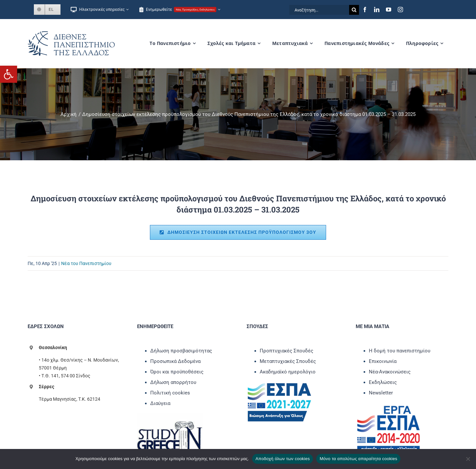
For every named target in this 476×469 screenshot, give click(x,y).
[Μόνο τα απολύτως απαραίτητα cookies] (468, 459)
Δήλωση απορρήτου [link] (173, 382)
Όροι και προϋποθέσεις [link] (177, 372)
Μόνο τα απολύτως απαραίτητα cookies (358, 459)
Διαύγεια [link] (160, 403)
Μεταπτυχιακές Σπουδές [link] (288, 361)
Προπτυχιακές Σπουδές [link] (286, 351)
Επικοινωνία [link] (383, 361)
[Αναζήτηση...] (319, 10)
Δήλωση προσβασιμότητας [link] (181, 351)
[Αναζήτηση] (354, 10)
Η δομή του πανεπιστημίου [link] (400, 351)
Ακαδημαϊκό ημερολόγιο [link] (288, 372)
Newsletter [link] (381, 393)
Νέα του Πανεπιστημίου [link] (86, 263)
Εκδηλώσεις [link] (383, 382)
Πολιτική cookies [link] (170, 393)
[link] (9, 74)
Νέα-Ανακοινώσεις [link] (390, 372)
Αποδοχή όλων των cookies (283, 459)
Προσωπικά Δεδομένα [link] (175, 361)
